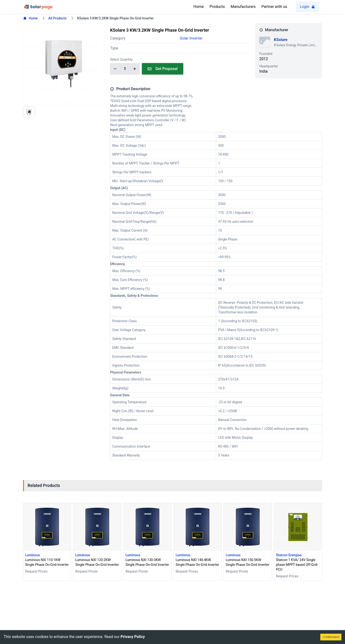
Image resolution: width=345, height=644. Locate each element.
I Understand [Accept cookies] (331, 637)
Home (198, 7)
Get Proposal (163, 69)
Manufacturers (243, 7)
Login (308, 7)
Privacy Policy (133, 637)
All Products (57, 18)
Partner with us (274, 7)
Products (217, 7)
